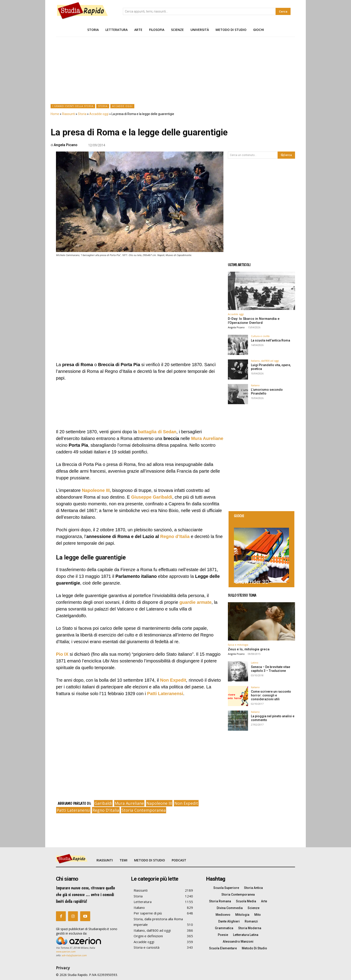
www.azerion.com (66, 952)
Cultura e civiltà (260, 336)
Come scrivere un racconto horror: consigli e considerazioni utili (271, 695)
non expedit (186, 803)
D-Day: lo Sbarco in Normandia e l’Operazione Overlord (254, 321)
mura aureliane (129, 803)
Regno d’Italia (175, 536)
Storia (103, 106)
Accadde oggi (122, 106)
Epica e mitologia (238, 645)
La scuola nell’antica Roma (271, 340)
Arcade (240, 576)
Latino (255, 663)
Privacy (63, 968)
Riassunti (68, 114)
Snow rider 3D (252, 582)
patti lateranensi (73, 810)
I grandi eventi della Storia (73, 106)
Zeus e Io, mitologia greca (249, 649)
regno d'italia (106, 810)
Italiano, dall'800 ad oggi (265, 361)
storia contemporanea (144, 810)
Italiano (255, 385)
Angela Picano (66, 145)
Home (55, 114)
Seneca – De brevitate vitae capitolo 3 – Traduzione (271, 669)
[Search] (283, 11)
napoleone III (159, 803)
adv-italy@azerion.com (74, 955)
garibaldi (103, 803)
